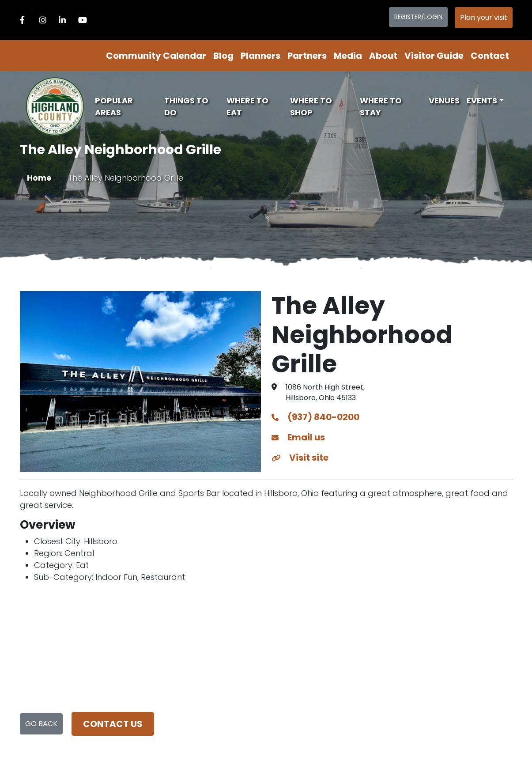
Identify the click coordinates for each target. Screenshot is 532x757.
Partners (307, 56)
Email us (298, 437)
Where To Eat (247, 106)
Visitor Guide (434, 56)
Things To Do (186, 106)
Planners (260, 56)
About (383, 56)
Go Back (41, 724)
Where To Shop (311, 106)
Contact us (113, 724)
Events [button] (482, 100)
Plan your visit (484, 17)
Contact (490, 56)
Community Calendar (156, 56)
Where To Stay (381, 106)
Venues (444, 100)
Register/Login (418, 17)
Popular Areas (114, 106)
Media (348, 56)
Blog (223, 56)
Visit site (300, 458)
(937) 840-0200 (315, 417)
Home (39, 178)
